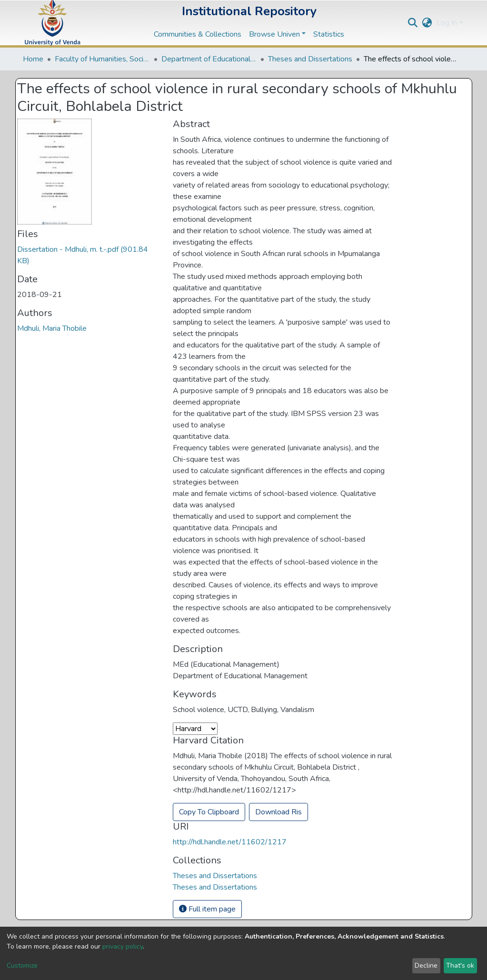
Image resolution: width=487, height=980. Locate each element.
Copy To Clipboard (209, 812)
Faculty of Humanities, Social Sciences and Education (102, 59)
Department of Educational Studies (209, 59)
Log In (447, 23)
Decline (426, 965)
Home (33, 59)
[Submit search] (412, 23)
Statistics (329, 34)
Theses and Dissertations (310, 59)
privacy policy (123, 946)
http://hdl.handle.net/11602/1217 (230, 842)
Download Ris (278, 812)
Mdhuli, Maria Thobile (52, 328)
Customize (22, 965)
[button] (427, 23)
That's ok (460, 965)
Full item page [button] (207, 909)
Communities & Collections (198, 34)
